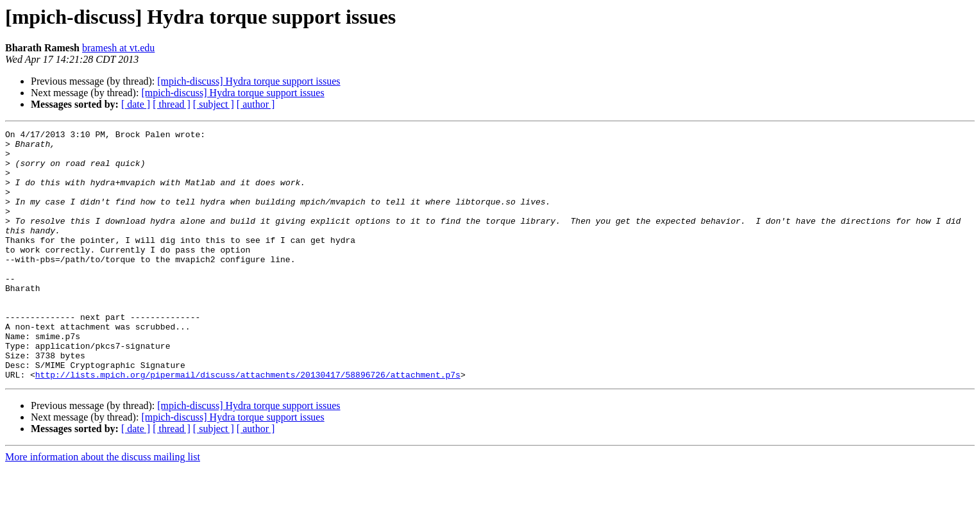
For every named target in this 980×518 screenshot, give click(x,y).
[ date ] (136, 104)
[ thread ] (172, 104)
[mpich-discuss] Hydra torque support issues (249, 81)
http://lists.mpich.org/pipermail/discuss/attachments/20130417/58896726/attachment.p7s (248, 424)
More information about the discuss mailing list (103, 507)
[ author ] (256, 104)
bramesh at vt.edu (118, 48)
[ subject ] (214, 104)
